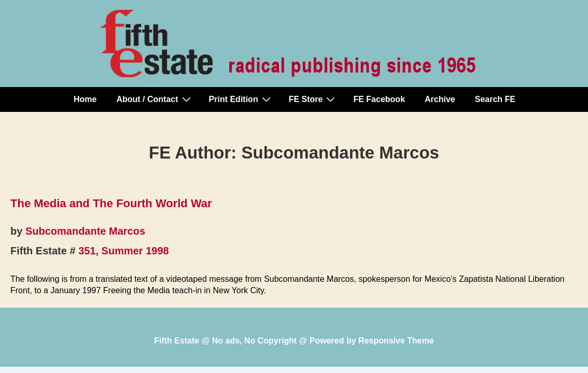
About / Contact (155, 99)
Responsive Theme (396, 341)
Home (85, 99)
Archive (440, 99)
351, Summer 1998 (124, 251)
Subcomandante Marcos (85, 231)
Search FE (495, 99)
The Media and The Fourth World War (111, 203)
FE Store (313, 99)
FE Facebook (379, 99)
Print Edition (241, 99)
